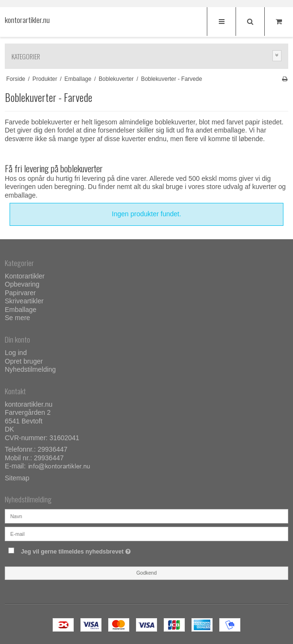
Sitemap (17, 478)
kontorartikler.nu (24, 20)
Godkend (147, 573)
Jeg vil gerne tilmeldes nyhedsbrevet (100, 550)
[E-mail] (146, 533)
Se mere (17, 318)
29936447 (53, 449)
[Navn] (146, 515)
